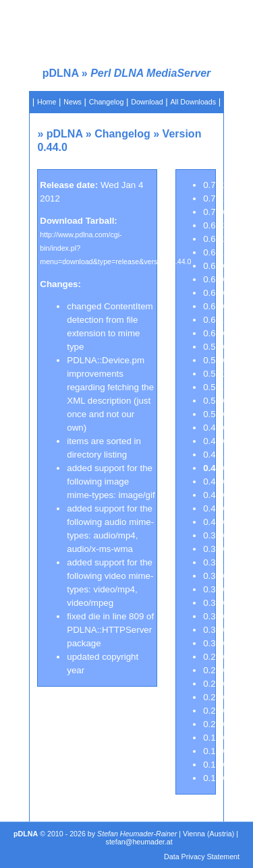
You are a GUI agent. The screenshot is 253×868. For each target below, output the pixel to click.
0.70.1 (216, 198)
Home (47, 102)
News (73, 102)
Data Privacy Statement (202, 857)
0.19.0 (216, 738)
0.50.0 (216, 414)
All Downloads (194, 102)
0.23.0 (216, 697)
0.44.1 (216, 455)
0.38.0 (216, 549)
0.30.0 (216, 643)
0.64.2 (216, 239)
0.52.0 (216, 360)
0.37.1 (216, 562)
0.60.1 (216, 320)
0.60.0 (216, 333)
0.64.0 (216, 266)
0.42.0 (216, 495)
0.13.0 (216, 765)
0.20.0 (216, 724)
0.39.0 (216, 535)
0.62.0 (216, 293)
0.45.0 (216, 441)
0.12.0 (216, 778)
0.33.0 (216, 630)
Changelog (107, 102)
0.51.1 (216, 387)
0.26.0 (216, 657)
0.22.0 (216, 711)
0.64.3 (216, 225)
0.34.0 (216, 616)
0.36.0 (216, 589)
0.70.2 (216, 185)
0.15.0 (216, 751)
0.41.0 (216, 508)
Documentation (82, 122)
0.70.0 (216, 212)
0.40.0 (216, 522)
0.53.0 (216, 347)
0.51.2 (216, 374)
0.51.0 (216, 401)
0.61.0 (216, 306)
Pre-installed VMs (142, 122)
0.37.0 (216, 576)
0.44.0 (216, 468)
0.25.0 (216, 670)
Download (147, 102)
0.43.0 (216, 482)
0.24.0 (216, 684)
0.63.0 (216, 279)
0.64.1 (216, 252)
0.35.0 (216, 603)
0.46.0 (216, 428)
